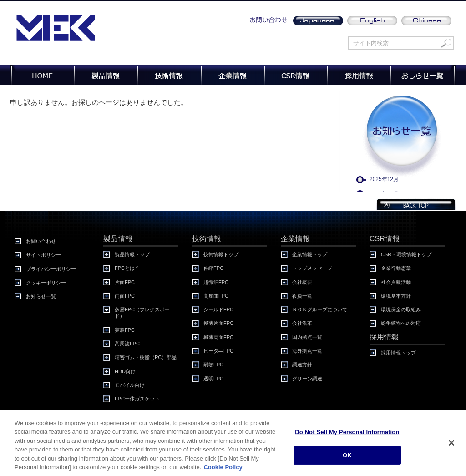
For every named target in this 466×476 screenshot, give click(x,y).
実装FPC (125, 330)
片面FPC (125, 282)
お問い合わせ (41, 241)
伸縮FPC (213, 268)
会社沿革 (302, 323)
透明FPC (213, 379)
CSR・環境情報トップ (406, 254)
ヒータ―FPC (218, 351)
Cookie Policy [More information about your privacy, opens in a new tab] (223, 469)
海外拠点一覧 (307, 351)
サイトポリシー (43, 255)
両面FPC (125, 296)
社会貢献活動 (396, 282)
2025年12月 (384, 179)
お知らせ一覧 (41, 296)
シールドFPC (218, 309)
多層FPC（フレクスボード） (142, 313)
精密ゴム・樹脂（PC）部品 (146, 357)
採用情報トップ (398, 353)
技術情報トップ (221, 254)
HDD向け (125, 371)
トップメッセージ (312, 268)
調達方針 (302, 365)
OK (347, 457)
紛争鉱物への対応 (401, 323)
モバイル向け (130, 385)
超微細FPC (216, 282)
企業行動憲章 (396, 268)
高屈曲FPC (216, 296)
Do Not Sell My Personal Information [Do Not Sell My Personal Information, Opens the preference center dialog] (347, 434)
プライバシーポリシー (51, 269)
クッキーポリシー (46, 283)
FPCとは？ (127, 268)
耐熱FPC (213, 365)
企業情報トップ (310, 254)
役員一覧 (302, 296)
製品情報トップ (132, 254)
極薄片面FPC (218, 323)
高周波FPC (127, 344)
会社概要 (302, 282)
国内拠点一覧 (307, 337)
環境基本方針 (396, 296)
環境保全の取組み (401, 309)
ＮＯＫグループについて (320, 309)
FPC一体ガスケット (137, 399)
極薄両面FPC (218, 337)
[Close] (451, 445)
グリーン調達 (307, 379)
